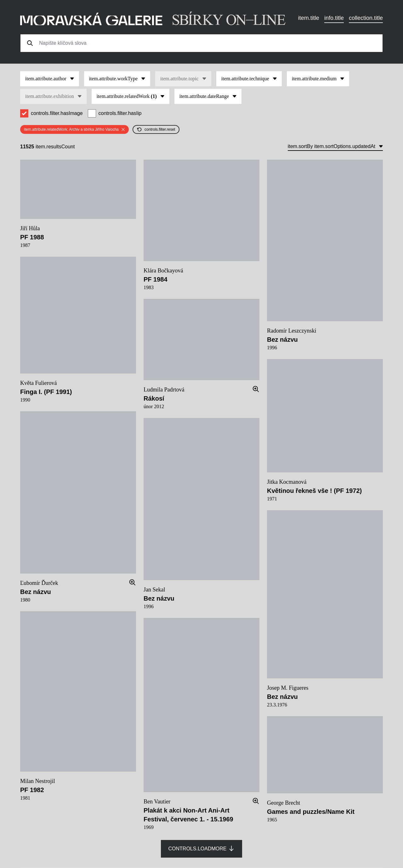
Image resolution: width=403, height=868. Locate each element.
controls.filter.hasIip (120, 113)
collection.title (366, 18)
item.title (309, 18)
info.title (334, 18)
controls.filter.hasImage (57, 113)
